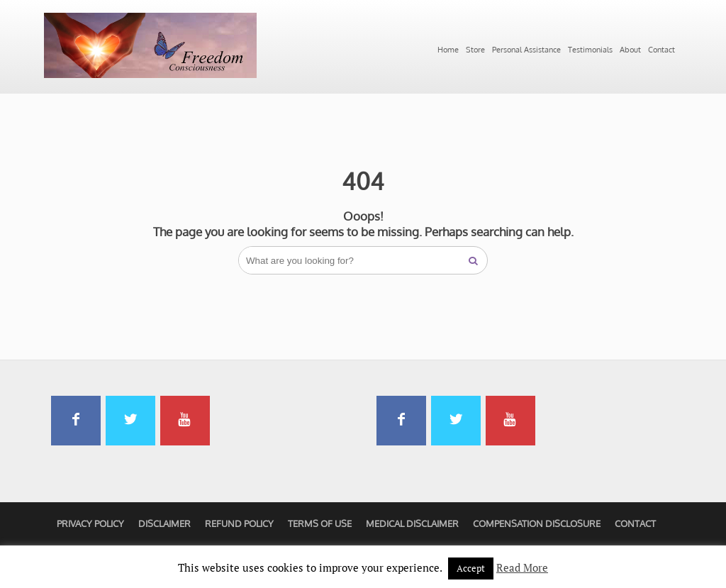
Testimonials (590, 50)
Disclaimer (164, 523)
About (630, 50)
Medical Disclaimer (412, 523)
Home (448, 50)
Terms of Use (320, 523)
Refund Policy (239, 523)
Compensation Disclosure (537, 523)
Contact (661, 50)
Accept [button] (471, 568)
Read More (522, 567)
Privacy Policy (90, 523)
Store (475, 50)
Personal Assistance (526, 50)
